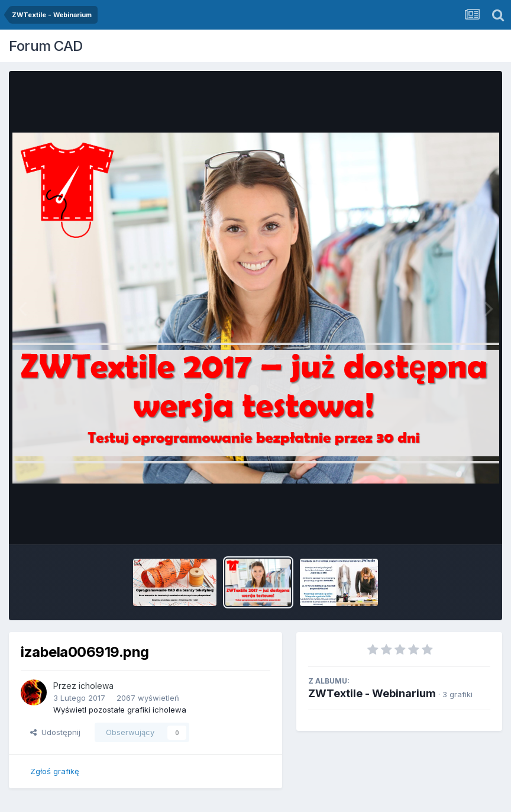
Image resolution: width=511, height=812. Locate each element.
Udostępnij (55, 732)
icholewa (96, 686)
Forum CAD (46, 46)
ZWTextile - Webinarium (372, 693)
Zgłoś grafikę (55, 771)
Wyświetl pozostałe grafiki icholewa (120, 710)
